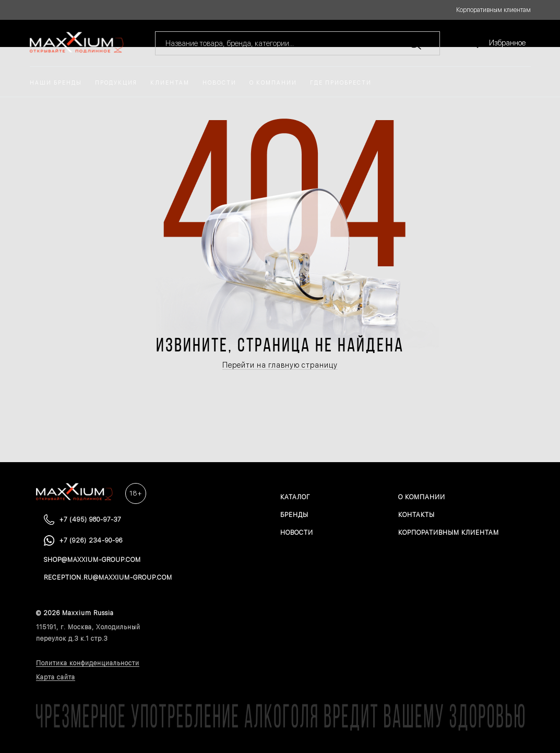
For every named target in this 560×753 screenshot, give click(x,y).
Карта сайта (56, 677)
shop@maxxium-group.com (92, 560)
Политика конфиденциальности (88, 663)
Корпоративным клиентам (493, 10)
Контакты (416, 515)
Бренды (294, 515)
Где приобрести (341, 83)
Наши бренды (56, 83)
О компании (273, 83)
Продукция (116, 83)
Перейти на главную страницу (280, 365)
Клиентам (170, 83)
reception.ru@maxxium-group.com (108, 578)
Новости (219, 83)
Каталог (295, 497)
